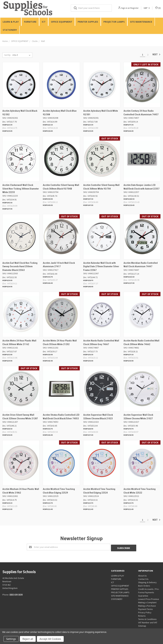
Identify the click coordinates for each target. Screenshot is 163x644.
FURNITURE (30, 22)
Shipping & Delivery (147, 581)
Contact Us (143, 578)
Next (156, 54)
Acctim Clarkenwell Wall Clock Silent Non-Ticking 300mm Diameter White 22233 (21, 189)
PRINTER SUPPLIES (88, 22)
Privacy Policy (145, 612)
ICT (44, 22)
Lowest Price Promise (149, 598)
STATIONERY (10, 30)
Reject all (28, 639)
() (158, 8)
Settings (11, 639)
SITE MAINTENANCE (141, 22)
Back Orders (144, 585)
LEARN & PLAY (11, 22)
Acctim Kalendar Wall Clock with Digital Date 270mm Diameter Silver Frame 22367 (101, 267)
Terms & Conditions (147, 618)
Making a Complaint (147, 601)
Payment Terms (145, 608)
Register (135, 8)
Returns (142, 615)
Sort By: (8, 55)
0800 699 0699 (16, 594)
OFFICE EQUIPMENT (62, 22)
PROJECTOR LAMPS (114, 22)
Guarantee (143, 595)
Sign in (124, 8)
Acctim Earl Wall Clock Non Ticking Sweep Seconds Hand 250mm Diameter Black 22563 (20, 267)
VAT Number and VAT (148, 622)
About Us (142, 575)
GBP (147, 8)
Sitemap (142, 625)
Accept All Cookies (50, 639)
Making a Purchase (147, 605)
